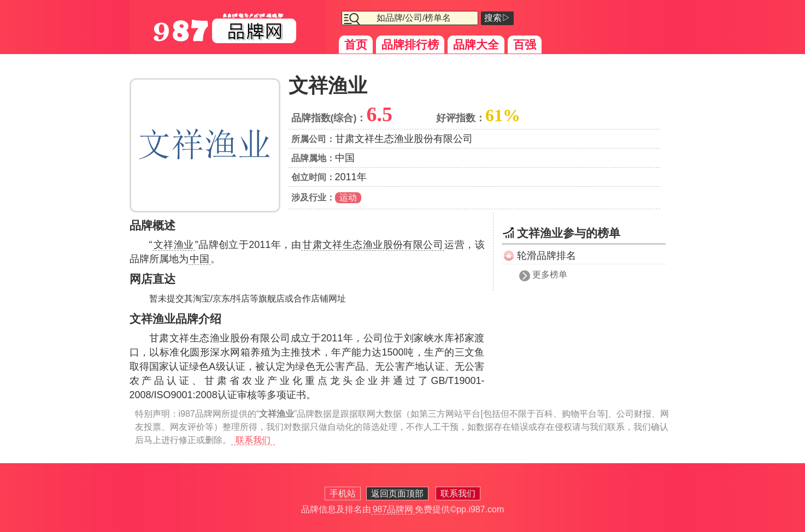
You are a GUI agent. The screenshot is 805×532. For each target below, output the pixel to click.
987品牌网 (393, 509)
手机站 (343, 493)
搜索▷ (497, 18)
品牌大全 (476, 45)
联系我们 (253, 440)
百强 (525, 45)
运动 (348, 197)
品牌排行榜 (410, 45)
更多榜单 (550, 274)
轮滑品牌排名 (547, 256)
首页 (356, 45)
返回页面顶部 (397, 493)
